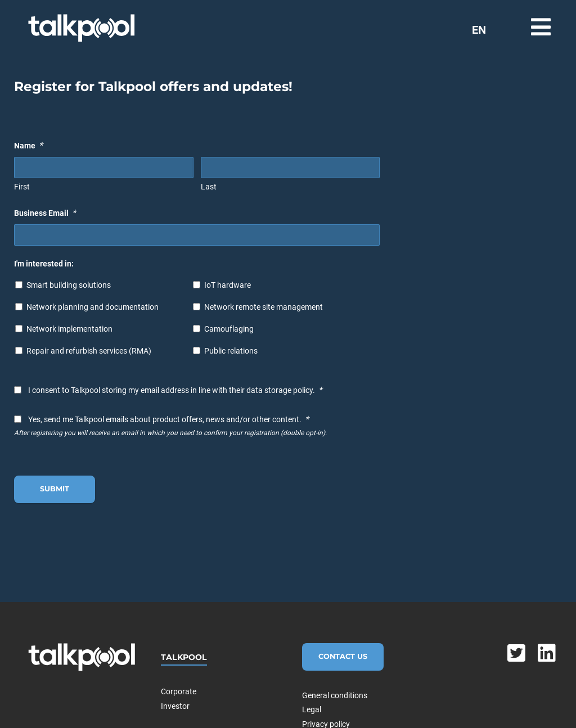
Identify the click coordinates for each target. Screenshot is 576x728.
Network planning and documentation (93, 307)
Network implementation (69, 329)
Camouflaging (229, 329)
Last (209, 187)
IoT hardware (228, 285)
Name (28, 145)
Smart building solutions (69, 285)
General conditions (335, 695)
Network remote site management (264, 307)
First (22, 187)
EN (479, 30)
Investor (175, 706)
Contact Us (343, 656)
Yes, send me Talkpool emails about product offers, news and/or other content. (168, 419)
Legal (312, 709)
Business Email (45, 213)
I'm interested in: (44, 264)
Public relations (231, 351)
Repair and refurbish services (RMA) (89, 351)
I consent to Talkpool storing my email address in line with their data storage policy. (175, 390)
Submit (55, 489)
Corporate (179, 691)
